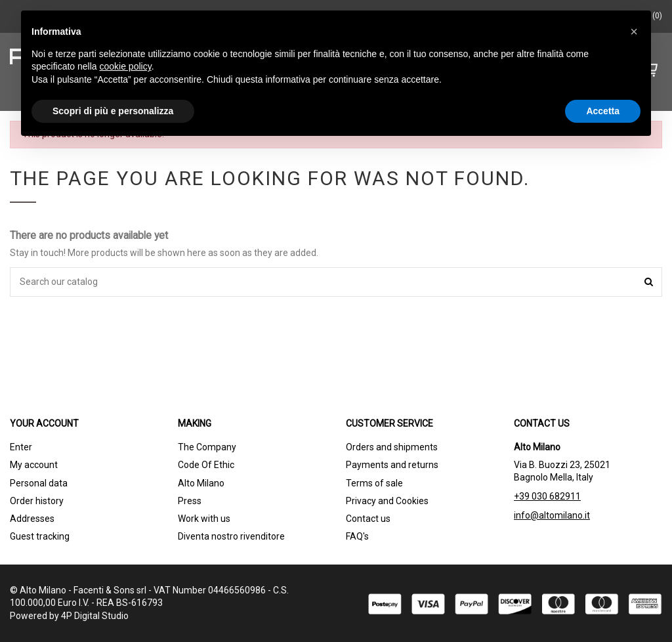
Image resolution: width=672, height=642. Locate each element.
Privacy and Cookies (387, 501)
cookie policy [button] (126, 66)
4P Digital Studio (95, 616)
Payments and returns (392, 465)
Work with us (204, 519)
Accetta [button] (603, 111)
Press (190, 501)
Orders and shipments (392, 447)
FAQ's (357, 536)
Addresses (32, 519)
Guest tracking (40, 536)
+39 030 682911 (547, 496)
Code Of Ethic (206, 465)
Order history (37, 501)
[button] (634, 32)
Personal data (39, 483)
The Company (207, 447)
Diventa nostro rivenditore (231, 536)
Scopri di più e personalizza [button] (113, 111)
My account (34, 465)
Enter (21, 447)
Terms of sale (374, 483)
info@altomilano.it (552, 515)
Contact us (368, 519)
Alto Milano (201, 483)
